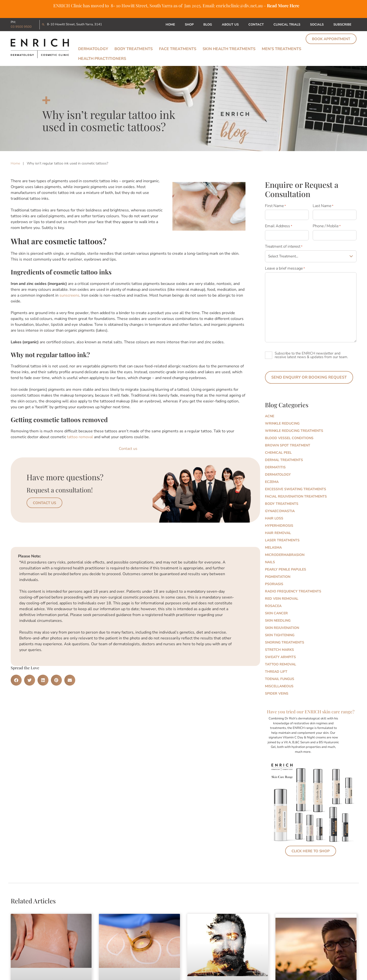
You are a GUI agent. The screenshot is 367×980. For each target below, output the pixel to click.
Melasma (273, 548)
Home (170, 25)
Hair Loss (274, 518)
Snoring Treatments (285, 642)
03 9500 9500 (21, 27)
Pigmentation (278, 577)
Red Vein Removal (282, 599)
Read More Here (283, 6)
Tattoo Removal (281, 664)
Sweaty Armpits (280, 657)
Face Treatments (178, 49)
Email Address (279, 226)
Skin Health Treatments (229, 49)
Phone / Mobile (327, 226)
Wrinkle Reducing (282, 423)
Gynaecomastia (280, 511)
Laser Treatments (282, 540)
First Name (275, 206)
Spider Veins (277, 694)
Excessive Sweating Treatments (296, 489)
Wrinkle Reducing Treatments (294, 431)
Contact (256, 25)
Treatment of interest (284, 246)
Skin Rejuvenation (282, 628)
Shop (189, 25)
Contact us (128, 449)
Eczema (272, 482)
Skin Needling (278, 621)
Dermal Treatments (284, 460)
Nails (270, 562)
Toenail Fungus (280, 679)
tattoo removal (80, 437)
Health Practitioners (102, 59)
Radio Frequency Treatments (293, 591)
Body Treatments (134, 49)
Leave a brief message (285, 268)
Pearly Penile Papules (286, 569)
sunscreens (69, 295)
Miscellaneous (279, 686)
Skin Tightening (280, 635)
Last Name (323, 206)
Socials (317, 25)
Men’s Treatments (282, 49)
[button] (16, 680)
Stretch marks (279, 650)
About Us (230, 25)
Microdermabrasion (285, 555)
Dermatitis (275, 467)
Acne (270, 416)
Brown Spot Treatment (288, 445)
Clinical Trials (287, 25)
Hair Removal (278, 533)
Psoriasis (274, 584)
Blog (208, 25)
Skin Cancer (276, 613)
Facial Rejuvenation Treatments (296, 496)
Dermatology (93, 49)
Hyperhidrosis (279, 526)
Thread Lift (276, 672)
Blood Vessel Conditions (289, 438)
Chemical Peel (278, 453)
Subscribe (342, 25)
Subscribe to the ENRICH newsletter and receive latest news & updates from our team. (311, 355)
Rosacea (273, 606)
